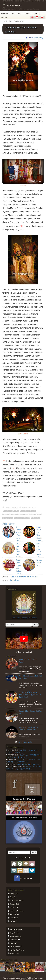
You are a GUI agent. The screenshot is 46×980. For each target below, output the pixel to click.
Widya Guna (14, 954)
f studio (27, 13)
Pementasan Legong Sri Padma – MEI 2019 (18, 568)
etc (19, 13)
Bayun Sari (14, 894)
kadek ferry (39, 38)
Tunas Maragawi (15, 947)
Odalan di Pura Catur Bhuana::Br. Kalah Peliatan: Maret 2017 (39, 557)
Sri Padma (13, 940)
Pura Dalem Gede (16, 929)
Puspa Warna (14, 933)
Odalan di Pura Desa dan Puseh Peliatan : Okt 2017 (19, 554)
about (36, 13)
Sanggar (4, 17)
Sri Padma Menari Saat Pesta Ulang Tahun (18, 535)
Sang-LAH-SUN (15, 936)
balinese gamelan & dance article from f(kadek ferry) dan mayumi (23, 978)
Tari (13, 13)
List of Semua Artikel (25, 742)
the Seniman (14, 580)
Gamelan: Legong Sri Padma (24, 618)
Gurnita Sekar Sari (16, 911)
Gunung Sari (14, 904)
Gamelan (4, 13)
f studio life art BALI (12, 5)
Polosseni (13, 921)
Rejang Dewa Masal (39, 563)
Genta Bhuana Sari (16, 901)
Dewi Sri (13, 897)
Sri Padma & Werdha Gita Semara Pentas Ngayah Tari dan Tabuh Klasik (30, 695)
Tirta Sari (13, 943)
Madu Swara (14, 914)
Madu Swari (14, 918)
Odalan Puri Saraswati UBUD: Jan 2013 (24, 576)
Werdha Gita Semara (17, 950)
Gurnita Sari (14, 907)
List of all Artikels (24, 858)
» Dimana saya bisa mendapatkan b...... (27, 764)
